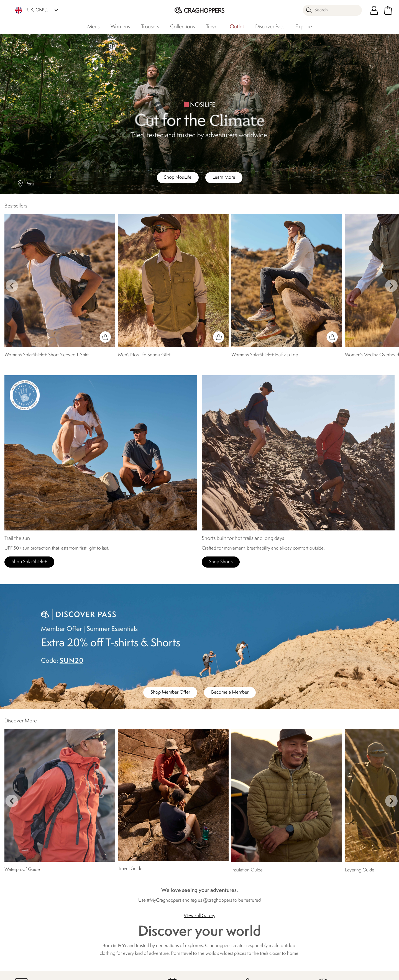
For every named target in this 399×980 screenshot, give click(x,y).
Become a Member (230, 692)
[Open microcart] (388, 10)
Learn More (224, 177)
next (391, 286)
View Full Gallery (199, 916)
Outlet (237, 27)
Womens (120, 27)
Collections (182, 27)
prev (12, 286)
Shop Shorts (221, 562)
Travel (212, 27)
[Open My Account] (374, 10)
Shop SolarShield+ (29, 562)
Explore (304, 27)
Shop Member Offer (170, 692)
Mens (93, 27)
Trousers (150, 27)
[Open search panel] (332, 10)
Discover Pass (270, 27)
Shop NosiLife (178, 177)
